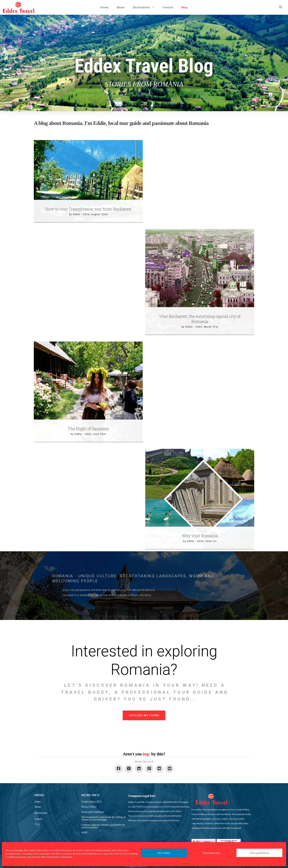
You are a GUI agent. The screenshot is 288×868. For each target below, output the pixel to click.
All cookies (164, 853)
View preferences (259, 853)
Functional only (212, 853)
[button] (281, 7)
